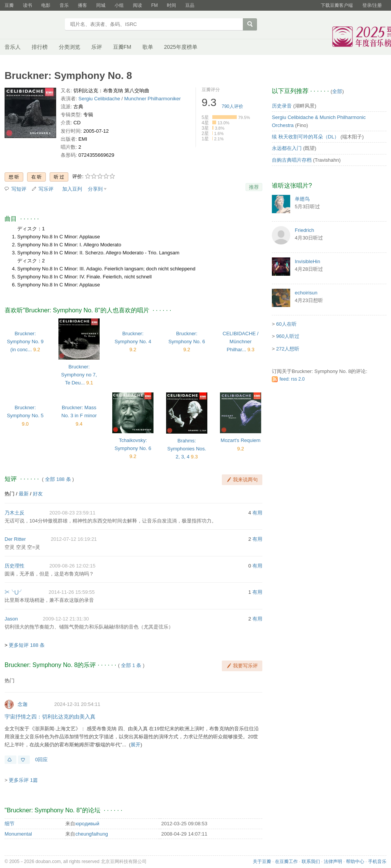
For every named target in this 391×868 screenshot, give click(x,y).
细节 (10, 824)
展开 (136, 745)
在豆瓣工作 (286, 862)
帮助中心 (355, 862)
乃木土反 (15, 513)
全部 (337, 91)
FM (154, 5)
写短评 (19, 189)
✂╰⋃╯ (14, 592)
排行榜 (40, 47)
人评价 (233, 106)
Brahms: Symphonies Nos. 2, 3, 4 (187, 449)
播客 (82, 5)
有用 (257, 513)
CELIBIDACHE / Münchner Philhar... (241, 342)
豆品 (190, 5)
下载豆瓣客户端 (337, 5)
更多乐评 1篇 (23, 780)
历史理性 (15, 566)
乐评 (97, 47)
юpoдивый (87, 824)
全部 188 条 (58, 479)
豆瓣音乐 (32, 25)
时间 (171, 5)
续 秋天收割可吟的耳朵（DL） (305, 137)
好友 (38, 494)
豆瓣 (9, 5)
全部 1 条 (131, 665)
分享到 (95, 189)
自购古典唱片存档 (292, 160)
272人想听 (288, 349)
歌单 (148, 47)
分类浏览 (69, 47)
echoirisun (306, 293)
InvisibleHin (307, 261)
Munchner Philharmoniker (152, 99)
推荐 (254, 187)
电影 (46, 5)
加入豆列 (72, 189)
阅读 (137, 5)
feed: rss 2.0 (292, 379)
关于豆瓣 (262, 862)
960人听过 (288, 336)
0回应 (41, 759)
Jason (11, 619)
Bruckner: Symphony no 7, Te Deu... (79, 375)
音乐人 (13, 47)
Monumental (18, 834)
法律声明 (333, 862)
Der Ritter (15, 539)
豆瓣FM (122, 47)
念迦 (23, 704)
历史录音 (282, 106)
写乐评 (46, 189)
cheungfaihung (91, 834)
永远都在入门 (287, 148)
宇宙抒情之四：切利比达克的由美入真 (50, 717)
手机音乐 (377, 862)
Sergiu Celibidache (99, 99)
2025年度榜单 (181, 47)
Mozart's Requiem (241, 440)
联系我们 (311, 862)
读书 (27, 5)
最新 (24, 494)
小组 (119, 5)
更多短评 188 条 (27, 645)
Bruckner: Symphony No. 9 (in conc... (25, 342)
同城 (101, 5)
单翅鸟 (302, 199)
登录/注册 (372, 5)
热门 (10, 494)
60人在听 (286, 324)
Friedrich (305, 230)
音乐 (64, 5)
